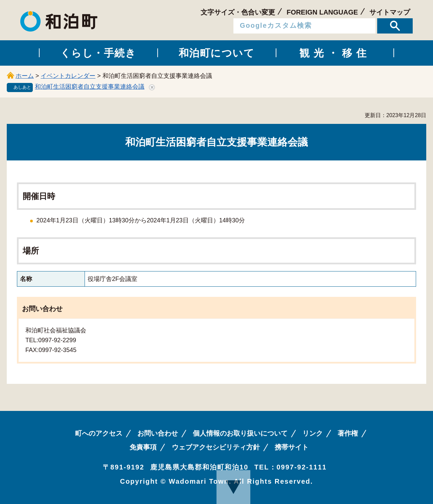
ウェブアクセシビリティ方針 (216, 447)
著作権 (348, 433)
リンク (313, 433)
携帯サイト (292, 447)
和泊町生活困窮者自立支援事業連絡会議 (90, 87)
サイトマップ (390, 12)
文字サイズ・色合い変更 (238, 12)
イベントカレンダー (68, 76)
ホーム (25, 76)
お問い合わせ (158, 433)
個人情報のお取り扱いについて (240, 433)
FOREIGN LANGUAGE (322, 12)
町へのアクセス (99, 433)
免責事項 (143, 447)
